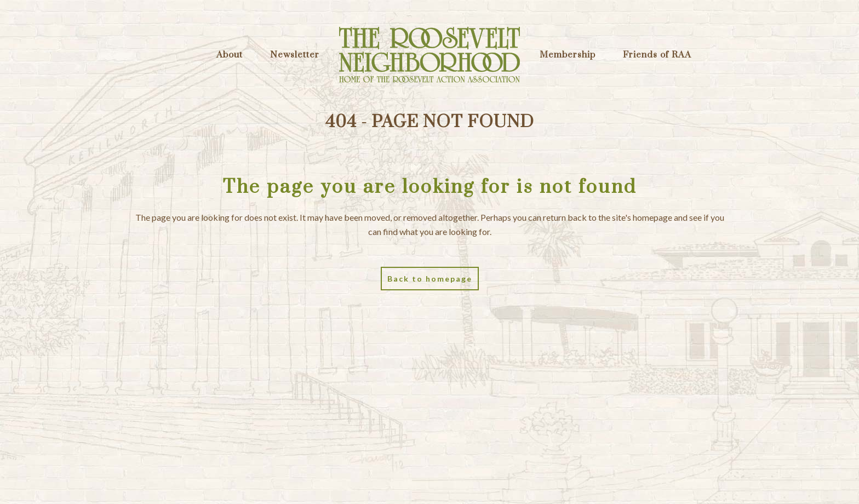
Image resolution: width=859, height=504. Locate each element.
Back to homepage (430, 279)
